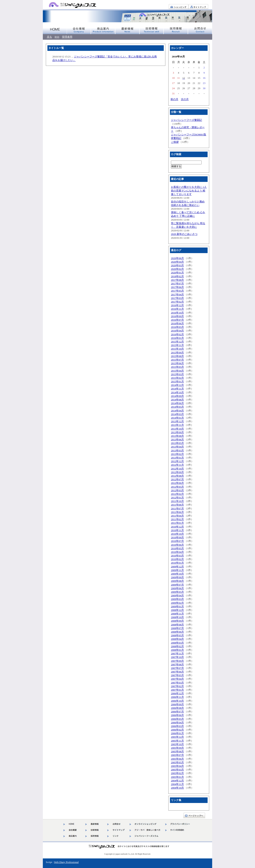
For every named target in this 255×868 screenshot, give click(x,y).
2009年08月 (177, 581)
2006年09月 (177, 704)
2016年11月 (177, 309)
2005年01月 (177, 777)
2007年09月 (177, 661)
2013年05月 (177, 443)
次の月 (185, 99)
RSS (57, 37)
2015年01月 (177, 381)
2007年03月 (177, 683)
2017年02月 (177, 302)
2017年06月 (177, 287)
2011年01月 (177, 523)
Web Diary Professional (66, 862)
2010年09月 (177, 537)
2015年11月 (177, 345)
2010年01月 (177, 563)
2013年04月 (177, 447)
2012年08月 (177, 476)
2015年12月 (177, 342)
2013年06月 (177, 439)
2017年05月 (177, 291)
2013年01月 (177, 458)
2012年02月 (177, 494)
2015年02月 (177, 378)
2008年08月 (177, 625)
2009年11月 (177, 570)
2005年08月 (177, 751)
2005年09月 (177, 748)
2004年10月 (177, 788)
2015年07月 (177, 360)
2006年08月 (177, 708)
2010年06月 (177, 545)
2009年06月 (177, 588)
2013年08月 (177, 436)
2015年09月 (177, 353)
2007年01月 (177, 690)
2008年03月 (177, 643)
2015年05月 (177, 367)
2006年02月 (177, 730)
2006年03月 (177, 726)
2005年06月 (177, 759)
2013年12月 (177, 421)
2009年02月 (177, 603)
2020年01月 (177, 273)
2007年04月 (177, 679)
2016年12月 (177, 305)
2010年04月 (177, 552)
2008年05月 (177, 635)
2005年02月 (177, 773)
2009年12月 (177, 567)
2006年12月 (177, 693)
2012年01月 (177, 498)
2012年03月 (177, 490)
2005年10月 (177, 744)
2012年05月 (177, 487)
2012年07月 (177, 479)
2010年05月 (177, 548)
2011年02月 (177, 519)
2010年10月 (177, 534)
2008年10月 (177, 617)
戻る (49, 37)
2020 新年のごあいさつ (184, 234)
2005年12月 (177, 737)
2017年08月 (177, 280)
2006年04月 (177, 723)
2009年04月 (177, 595)
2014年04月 (177, 411)
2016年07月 (177, 320)
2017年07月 (177, 284)
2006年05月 (177, 719)
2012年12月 (177, 461)
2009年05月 (177, 592)
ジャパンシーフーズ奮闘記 (186, 120)
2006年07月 (177, 712)
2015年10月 (177, 349)
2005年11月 (177, 741)
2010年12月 (177, 527)
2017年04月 (177, 294)
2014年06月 (177, 403)
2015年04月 (177, 371)
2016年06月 (177, 323)
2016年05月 (177, 327)
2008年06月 (177, 632)
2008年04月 (177, 639)
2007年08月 (177, 664)
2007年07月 (177, 668)
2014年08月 (177, 400)
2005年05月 (177, 762)
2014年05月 (177, 407)
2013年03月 (177, 450)
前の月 (174, 99)
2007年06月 (177, 672)
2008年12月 (177, 610)
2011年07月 (177, 508)
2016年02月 (177, 334)
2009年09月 (177, 577)
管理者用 (67, 37)
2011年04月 (177, 516)
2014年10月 (177, 392)
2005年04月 (177, 766)
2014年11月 (177, 389)
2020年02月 (177, 269)
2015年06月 (177, 363)
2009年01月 (177, 606)
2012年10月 (177, 469)
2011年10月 (177, 501)
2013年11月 (177, 425)
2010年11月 (177, 530)
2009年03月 (177, 599)
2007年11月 (177, 653)
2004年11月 (177, 784)
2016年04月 (177, 331)
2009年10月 (177, 574)
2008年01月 (177, 650)
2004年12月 (177, 781)
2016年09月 (177, 316)
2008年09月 (177, 621)
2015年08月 (177, 356)
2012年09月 (177, 472)
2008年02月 (177, 646)
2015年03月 (177, 374)
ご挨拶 (175, 142)
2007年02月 (177, 686)
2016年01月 (177, 338)
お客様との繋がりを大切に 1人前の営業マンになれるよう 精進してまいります (189, 191)
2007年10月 (177, 657)
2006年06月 (177, 715)
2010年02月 (177, 559)
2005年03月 (177, 770)
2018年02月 (177, 276)
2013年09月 (177, 432)
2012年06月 (177, 483)
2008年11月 (177, 614)
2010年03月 (177, 556)
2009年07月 (177, 585)
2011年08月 (177, 505)
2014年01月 (177, 418)
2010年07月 (177, 541)
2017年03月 (177, 298)
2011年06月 (177, 512)
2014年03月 (177, 414)
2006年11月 (177, 697)
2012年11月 (177, 465)
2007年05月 (177, 675)
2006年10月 (177, 701)
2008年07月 (177, 628)
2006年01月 (177, 733)
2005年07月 (177, 755)
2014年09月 (177, 396)
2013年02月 (177, 454)
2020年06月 (177, 258)
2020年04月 (177, 262)
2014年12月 (177, 385)
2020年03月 (177, 265)
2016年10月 (177, 313)
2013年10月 (177, 429)
